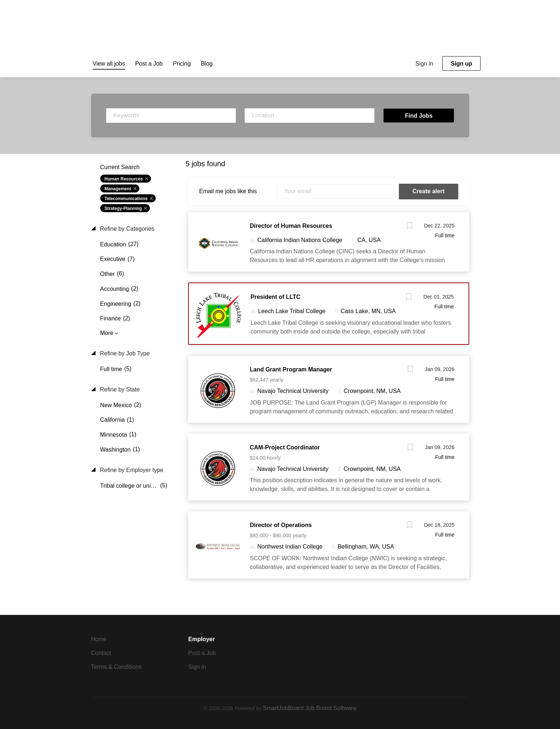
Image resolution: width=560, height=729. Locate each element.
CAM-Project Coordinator (285, 447)
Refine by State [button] (119, 389)
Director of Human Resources (291, 226)
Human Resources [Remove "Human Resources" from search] (124, 179)
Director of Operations (281, 525)
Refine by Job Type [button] (124, 353)
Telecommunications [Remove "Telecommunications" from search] (126, 199)
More (107, 333)
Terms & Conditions (116, 667)
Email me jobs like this (228, 191)
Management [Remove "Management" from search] (118, 189)
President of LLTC (275, 297)
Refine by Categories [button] (127, 229)
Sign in (424, 64)
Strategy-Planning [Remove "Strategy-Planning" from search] (123, 208)
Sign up (461, 64)
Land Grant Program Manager (291, 369)
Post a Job (202, 653)
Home (99, 639)
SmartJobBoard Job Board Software (310, 708)
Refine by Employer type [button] (131, 470)
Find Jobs (419, 116)
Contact (101, 653)
